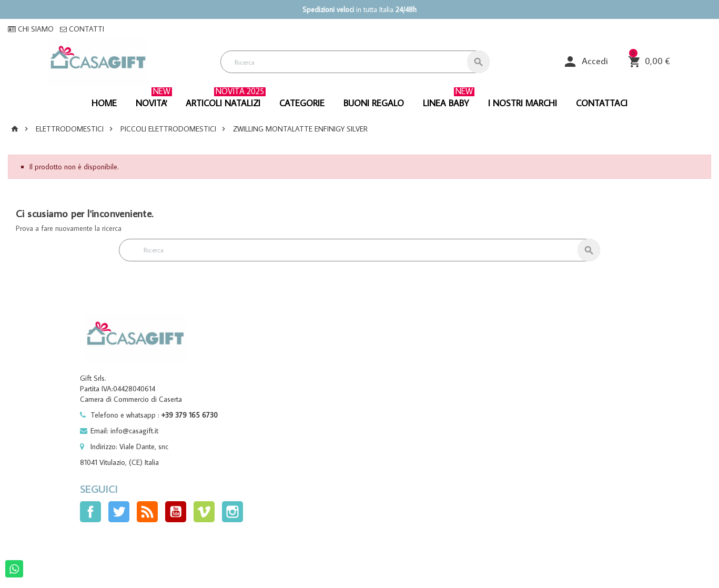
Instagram (232, 512)
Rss (147, 512)
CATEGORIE (302, 103)
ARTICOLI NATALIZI (226, 99)
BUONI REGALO (374, 103)
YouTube (176, 512)
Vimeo (204, 512)
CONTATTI (82, 29)
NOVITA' (154, 99)
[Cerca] (355, 62)
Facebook (90, 512)
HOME (104, 103)
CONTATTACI (602, 103)
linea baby (449, 99)
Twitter (119, 512)
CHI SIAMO (31, 29)
